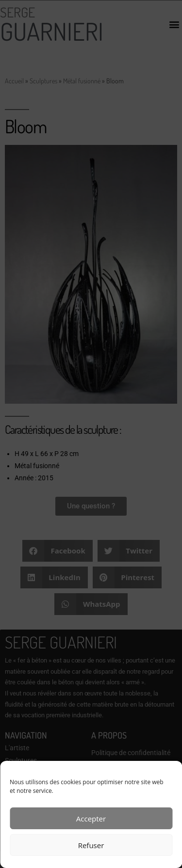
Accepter (91, 819)
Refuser (91, 845)
